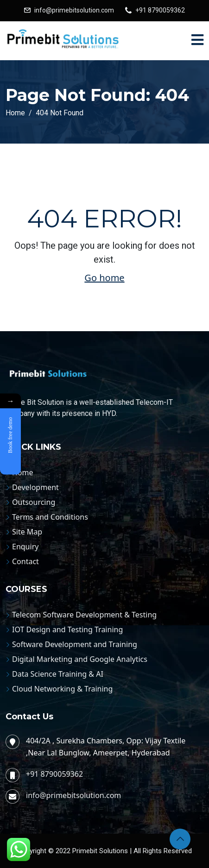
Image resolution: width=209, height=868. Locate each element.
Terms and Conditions (50, 517)
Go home (104, 278)
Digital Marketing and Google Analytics (80, 659)
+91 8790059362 (160, 10)
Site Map (27, 532)
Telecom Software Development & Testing (84, 615)
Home (23, 472)
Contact (25, 561)
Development (35, 487)
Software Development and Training (75, 644)
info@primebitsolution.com (74, 10)
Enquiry (25, 547)
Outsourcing (34, 502)
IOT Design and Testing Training (67, 629)
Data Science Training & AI (58, 674)
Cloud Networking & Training (62, 689)
